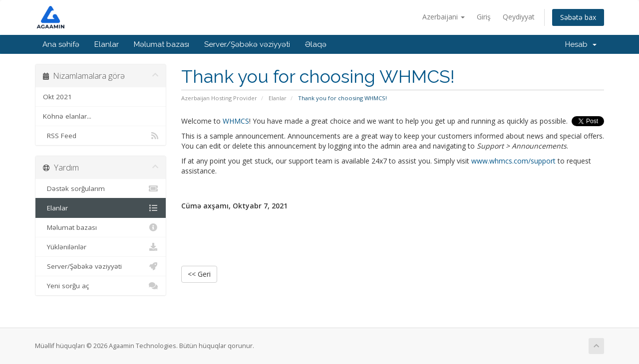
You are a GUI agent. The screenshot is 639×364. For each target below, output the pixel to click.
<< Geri (199, 274)
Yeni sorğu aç (101, 286)
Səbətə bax (578, 17)
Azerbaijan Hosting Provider (219, 98)
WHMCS (236, 121)
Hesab (581, 44)
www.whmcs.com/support (513, 161)
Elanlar (107, 44)
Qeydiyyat (519, 17)
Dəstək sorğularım (101, 188)
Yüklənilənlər (101, 247)
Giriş (484, 17)
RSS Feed (101, 136)
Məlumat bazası (161, 44)
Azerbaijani (444, 17)
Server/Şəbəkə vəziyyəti (247, 44)
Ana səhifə (61, 44)
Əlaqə (316, 44)
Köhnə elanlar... (67, 116)
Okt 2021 (57, 97)
